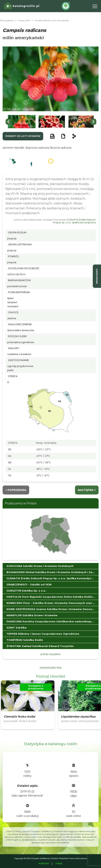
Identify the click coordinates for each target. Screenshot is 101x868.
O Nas (59, 864)
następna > (87, 490)
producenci (97, 276)
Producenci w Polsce (21, 503)
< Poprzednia (16, 490)
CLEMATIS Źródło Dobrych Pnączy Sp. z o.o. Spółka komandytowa (74, 221)
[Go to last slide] (9, 122)
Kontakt (44, 864)
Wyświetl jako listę (51, 668)
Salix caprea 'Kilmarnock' (27, 796)
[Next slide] (93, 122)
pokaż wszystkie (50, 654)
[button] (22, 122)
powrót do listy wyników (23, 136)
